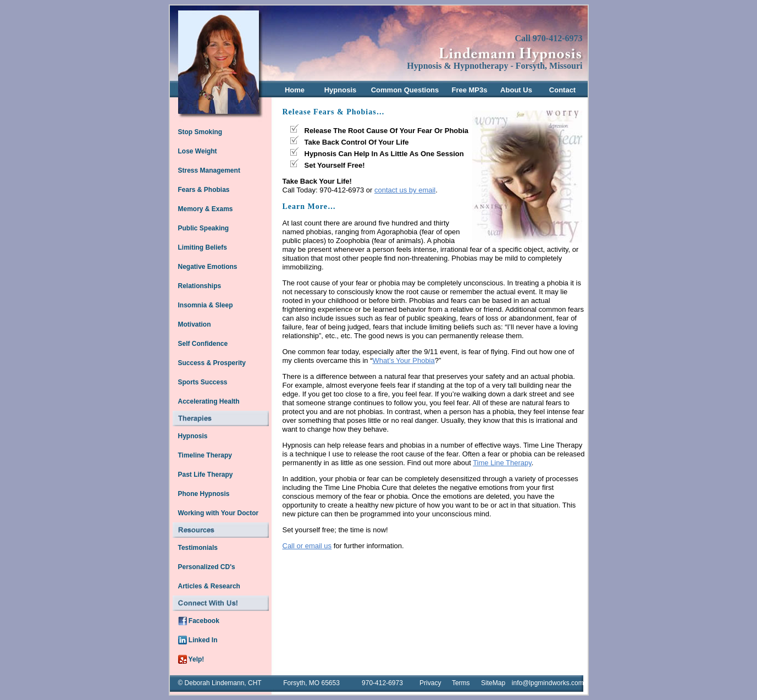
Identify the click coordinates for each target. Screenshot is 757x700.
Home (295, 90)
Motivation (195, 324)
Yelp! (191, 659)
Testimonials (198, 548)
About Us (516, 90)
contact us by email (405, 190)
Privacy (430, 683)
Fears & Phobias (204, 190)
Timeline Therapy (205, 455)
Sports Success (203, 382)
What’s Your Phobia (404, 360)
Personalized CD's (207, 567)
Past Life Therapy (206, 475)
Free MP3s (469, 90)
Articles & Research (209, 586)
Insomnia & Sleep (206, 305)
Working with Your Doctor (219, 513)
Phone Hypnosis (204, 494)
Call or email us (307, 546)
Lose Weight (198, 151)
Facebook (199, 621)
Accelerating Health (209, 401)
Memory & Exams (206, 209)
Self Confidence (203, 344)
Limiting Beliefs (203, 247)
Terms (461, 683)
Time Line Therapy (502, 463)
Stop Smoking (200, 132)
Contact (562, 90)
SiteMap (493, 683)
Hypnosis (341, 90)
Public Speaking (204, 228)
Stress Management (209, 170)
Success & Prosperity (212, 363)
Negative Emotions (208, 267)
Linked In (198, 640)
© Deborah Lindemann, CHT (219, 683)
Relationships (200, 286)
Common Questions (405, 90)
